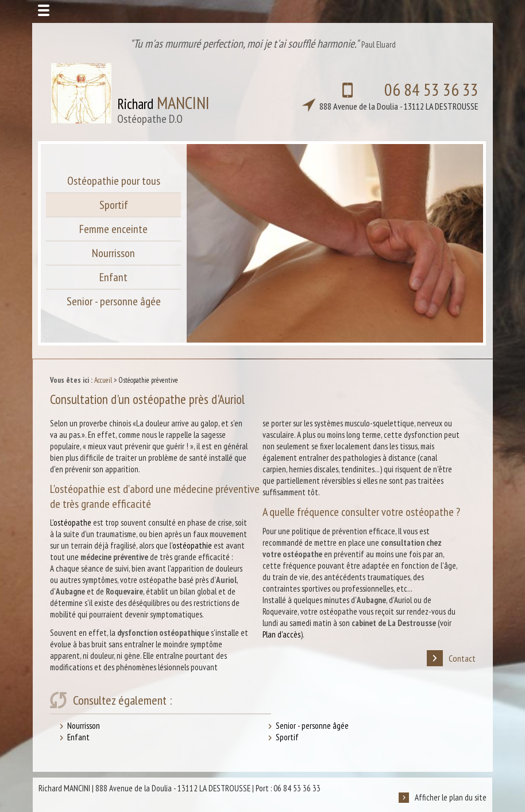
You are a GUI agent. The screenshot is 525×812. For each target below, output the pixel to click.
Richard (163, 109)
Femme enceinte (113, 229)
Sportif (114, 205)
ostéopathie (192, 545)
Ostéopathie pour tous (114, 181)
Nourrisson (113, 253)
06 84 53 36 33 (379, 95)
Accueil (103, 380)
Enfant (113, 277)
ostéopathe (72, 522)
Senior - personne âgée (114, 301)
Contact (451, 658)
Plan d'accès (281, 634)
